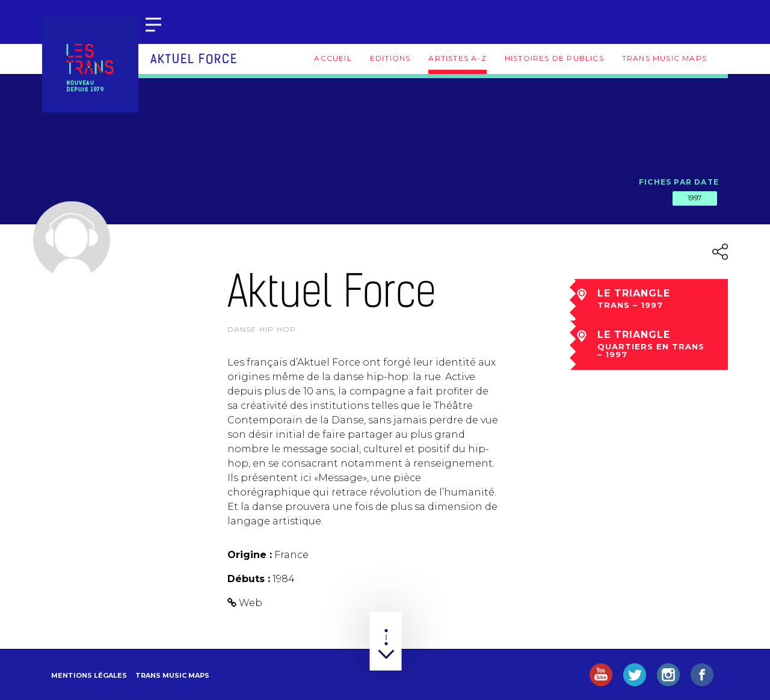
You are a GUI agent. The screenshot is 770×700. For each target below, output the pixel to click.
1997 (695, 198)
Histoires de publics (554, 58)
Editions (390, 58)
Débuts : (249, 579)
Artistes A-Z (457, 58)
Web (251, 603)
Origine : (250, 555)
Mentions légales (89, 675)
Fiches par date (679, 182)
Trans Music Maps (664, 58)
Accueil (333, 58)
